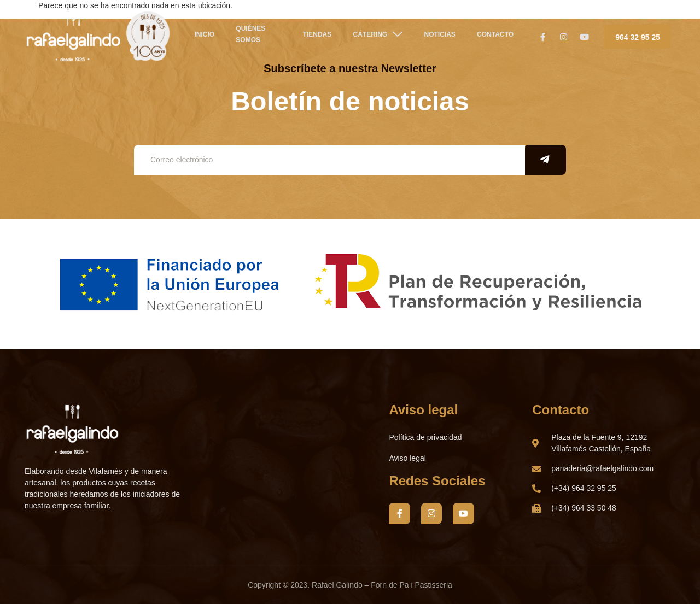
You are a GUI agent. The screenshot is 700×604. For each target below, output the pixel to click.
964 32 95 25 (638, 37)
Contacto (489, 38)
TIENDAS (313, 38)
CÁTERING (373, 37)
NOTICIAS (434, 38)
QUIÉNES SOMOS (243, 37)
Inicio (198, 38)
